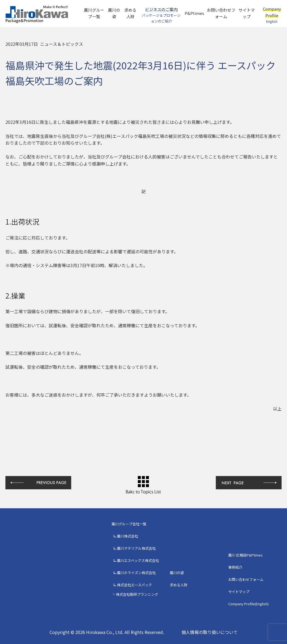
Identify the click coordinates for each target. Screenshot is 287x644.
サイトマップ (247, 13)
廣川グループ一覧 (94, 13)
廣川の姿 (114, 13)
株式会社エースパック (134, 585)
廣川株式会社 (128, 536)
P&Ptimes (194, 13)
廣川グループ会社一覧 (129, 524)
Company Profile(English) (248, 604)
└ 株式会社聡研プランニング (135, 594)
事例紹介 (235, 567)
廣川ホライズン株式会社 (136, 573)
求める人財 (130, 13)
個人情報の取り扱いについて (210, 632)
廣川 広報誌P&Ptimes (245, 555)
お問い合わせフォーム (221, 13)
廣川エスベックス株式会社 (138, 560)
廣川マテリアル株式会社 (136, 548)
